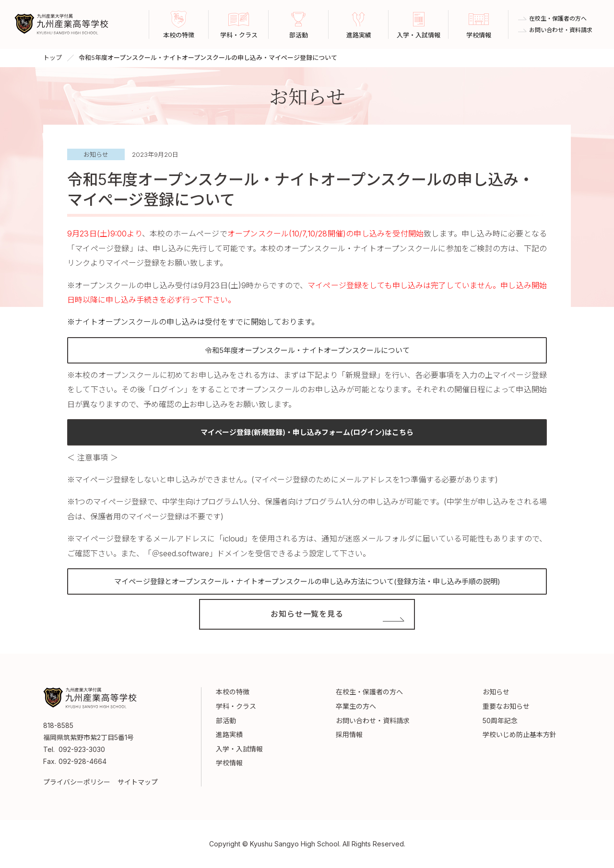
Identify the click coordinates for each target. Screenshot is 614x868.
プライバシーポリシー (77, 782)
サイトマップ (138, 782)
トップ (53, 58)
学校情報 (229, 763)
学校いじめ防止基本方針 (520, 734)
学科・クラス (236, 706)
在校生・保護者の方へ (558, 19)
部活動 (226, 721)
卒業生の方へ (356, 706)
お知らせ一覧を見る (307, 614)
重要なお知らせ (506, 706)
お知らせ (496, 692)
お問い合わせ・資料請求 (561, 30)
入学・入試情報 (239, 749)
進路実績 (229, 734)
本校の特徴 (233, 692)
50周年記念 (500, 721)
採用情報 (349, 734)
